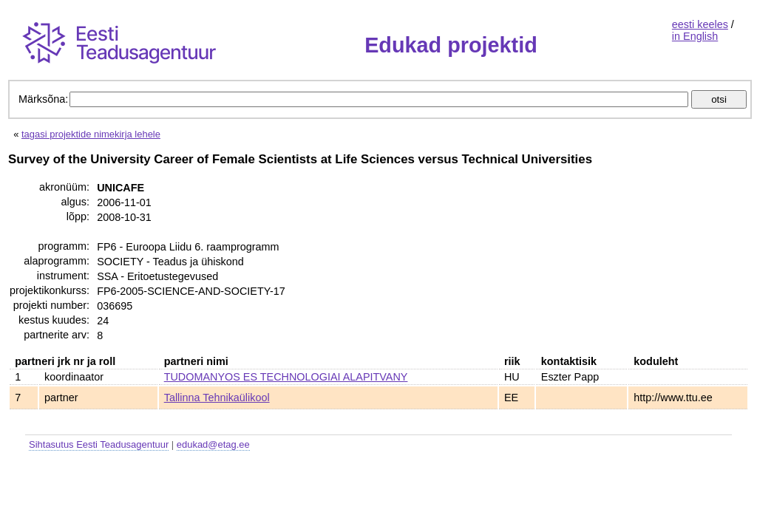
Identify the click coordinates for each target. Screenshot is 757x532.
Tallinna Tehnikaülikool (217, 398)
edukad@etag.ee (213, 444)
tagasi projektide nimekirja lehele (91, 134)
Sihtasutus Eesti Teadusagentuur (99, 444)
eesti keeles (700, 24)
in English (695, 36)
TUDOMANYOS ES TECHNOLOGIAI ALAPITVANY (286, 377)
